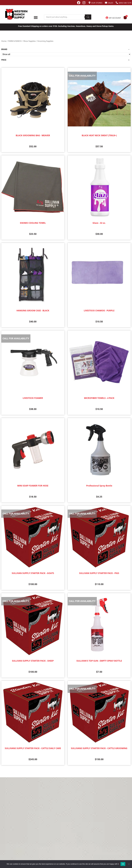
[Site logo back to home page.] (16, 14)
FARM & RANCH (15, 41)
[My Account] (107, 18)
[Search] (88, 17)
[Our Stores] (90, 3)
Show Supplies (30, 41)
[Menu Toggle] (36, 18)
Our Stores (97, 3)
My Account (115, 18)
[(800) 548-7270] (117, 3)
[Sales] (106, 3)
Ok (123, 864)
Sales (111, 3)
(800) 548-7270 (125, 3)
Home (4, 41)
